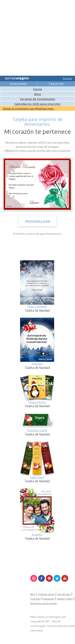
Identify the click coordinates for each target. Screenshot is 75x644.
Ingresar (67, 78)
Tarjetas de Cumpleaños (37, 99)
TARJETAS (56, 84)
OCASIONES (19, 84)
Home (38, 89)
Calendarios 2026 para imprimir (37, 104)
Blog (38, 94)
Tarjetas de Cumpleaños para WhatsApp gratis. (29, 109)
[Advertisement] (37, 37)
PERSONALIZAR (37, 221)
